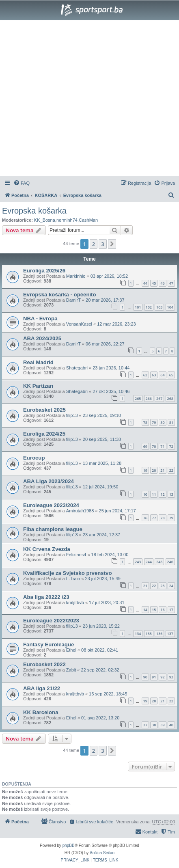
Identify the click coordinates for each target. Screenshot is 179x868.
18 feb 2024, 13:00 (110, 555)
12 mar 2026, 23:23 (116, 324)
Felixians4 (76, 555)
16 (162, 610)
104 (170, 307)
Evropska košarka (34, 211)
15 (154, 610)
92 (162, 677)
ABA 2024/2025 (42, 338)
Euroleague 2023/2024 (51, 505)
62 (145, 375)
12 (162, 494)
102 (149, 307)
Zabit (71, 670)
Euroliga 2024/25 (44, 434)
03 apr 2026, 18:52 (109, 276)
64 (162, 375)
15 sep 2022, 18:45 (108, 694)
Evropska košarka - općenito (60, 295)
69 (145, 446)
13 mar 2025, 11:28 (102, 463)
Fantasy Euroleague (49, 645)
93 (171, 677)
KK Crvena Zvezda (47, 549)
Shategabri (77, 368)
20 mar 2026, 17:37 (105, 300)
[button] (112, 244)
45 (154, 283)
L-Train (73, 579)
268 (170, 398)
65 (171, 375)
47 (171, 283)
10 (145, 494)
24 (171, 586)
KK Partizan (38, 386)
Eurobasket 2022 (44, 664)
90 (145, 677)
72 (171, 446)
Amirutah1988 (80, 511)
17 (171, 610)
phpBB (69, 845)
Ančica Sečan (102, 853)
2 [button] (94, 244)
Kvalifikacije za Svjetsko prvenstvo (67, 573)
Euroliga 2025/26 (44, 271)
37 (145, 725)
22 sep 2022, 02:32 (100, 670)
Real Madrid (38, 362)
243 (138, 562)
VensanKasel (79, 324)
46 (162, 283)
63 (154, 375)
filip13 (72, 415)
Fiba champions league (53, 529)
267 (159, 398)
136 (159, 634)
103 (159, 307)
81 (171, 422)
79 (154, 422)
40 (171, 725)
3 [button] (102, 244)
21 (162, 470)
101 (138, 307)
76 (145, 518)
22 (171, 470)
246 (170, 562)
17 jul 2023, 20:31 (107, 602)
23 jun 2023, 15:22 (101, 626)
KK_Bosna (45, 220)
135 (149, 634)
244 (149, 562)
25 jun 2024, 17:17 (118, 511)
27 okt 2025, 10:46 (111, 391)
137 (170, 634)
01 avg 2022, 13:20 (100, 718)
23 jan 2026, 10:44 (111, 368)
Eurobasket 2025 (44, 410)
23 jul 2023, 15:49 (102, 579)
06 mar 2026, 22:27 (105, 344)
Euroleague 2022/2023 (51, 621)
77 (154, 518)
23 (162, 586)
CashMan (88, 220)
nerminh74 (67, 220)
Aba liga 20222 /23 (46, 597)
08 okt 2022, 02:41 (100, 650)
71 (162, 446)
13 (171, 494)
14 (145, 610)
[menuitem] (22, 183)
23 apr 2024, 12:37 (101, 535)
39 (162, 725)
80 (162, 422)
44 (145, 283)
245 (159, 562)
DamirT (73, 300)
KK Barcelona (41, 712)
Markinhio (76, 276)
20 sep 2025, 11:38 (102, 439)
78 (145, 422)
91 (154, 677)
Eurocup (34, 458)
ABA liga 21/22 (42, 688)
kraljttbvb (75, 602)
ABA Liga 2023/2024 (49, 481)
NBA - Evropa (40, 318)
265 (138, 398)
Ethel (71, 650)
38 (154, 725)
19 (145, 470)
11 (154, 494)
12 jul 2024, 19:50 (100, 487)
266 (149, 398)
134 (138, 634)
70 (154, 446)
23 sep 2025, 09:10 (102, 415)
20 (154, 470)
